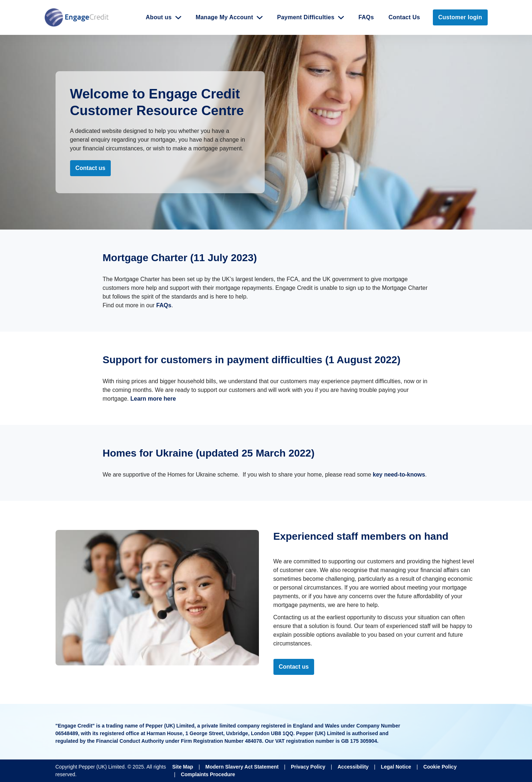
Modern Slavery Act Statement (242, 767)
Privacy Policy (308, 767)
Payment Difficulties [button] (306, 17)
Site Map (183, 767)
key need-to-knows (399, 475)
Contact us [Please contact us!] (294, 667)
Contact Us (404, 17)
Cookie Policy (440, 767)
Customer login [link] (460, 17)
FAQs (366, 17)
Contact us (91, 168)
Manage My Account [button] (224, 17)
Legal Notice (396, 767)
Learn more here (153, 399)
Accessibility (353, 767)
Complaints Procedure (208, 774)
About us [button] (159, 17)
